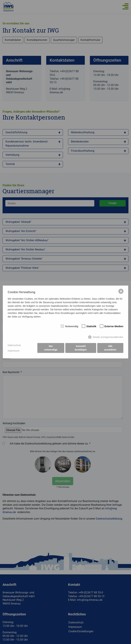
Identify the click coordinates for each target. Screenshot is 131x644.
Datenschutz (14, 345)
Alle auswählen (110, 348)
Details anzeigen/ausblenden (108, 337)
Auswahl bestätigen (81, 348)
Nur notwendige (51, 348)
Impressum (14, 351)
